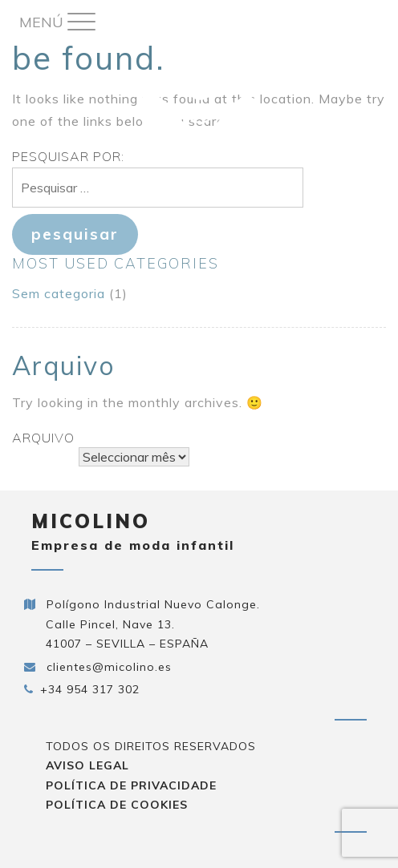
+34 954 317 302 (90, 689)
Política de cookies (117, 805)
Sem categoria (59, 293)
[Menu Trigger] (57, 22)
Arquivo (43, 438)
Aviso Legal (87, 765)
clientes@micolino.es (109, 667)
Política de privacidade (131, 785)
